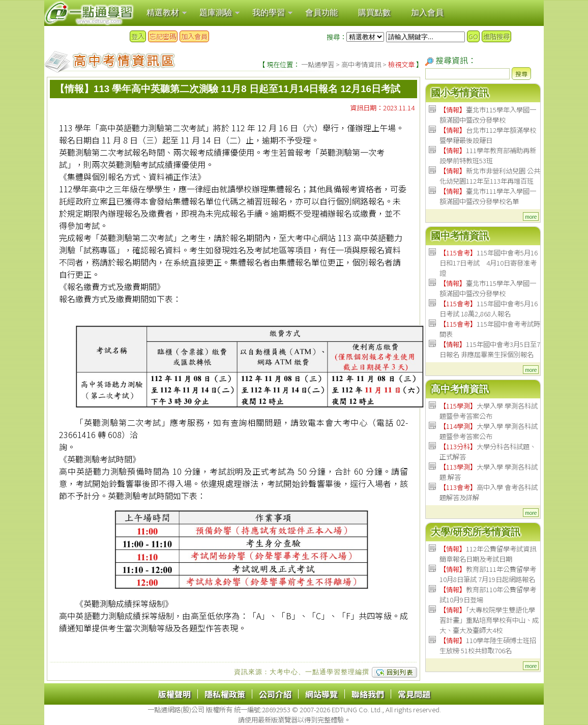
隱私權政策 (225, 694)
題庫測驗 (216, 12)
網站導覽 (321, 694)
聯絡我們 (368, 694)
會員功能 (321, 12)
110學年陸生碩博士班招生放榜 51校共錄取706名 (488, 645)
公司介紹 (275, 694)
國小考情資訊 (460, 93)
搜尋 (521, 74)
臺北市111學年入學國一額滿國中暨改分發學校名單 (488, 196)
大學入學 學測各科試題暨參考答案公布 (489, 411)
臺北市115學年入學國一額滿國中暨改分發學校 (488, 115)
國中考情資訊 (460, 236)
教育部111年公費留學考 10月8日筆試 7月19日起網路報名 (488, 574)
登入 (138, 36)
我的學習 (269, 12)
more (531, 216)
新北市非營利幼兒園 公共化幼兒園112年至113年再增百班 (490, 176)
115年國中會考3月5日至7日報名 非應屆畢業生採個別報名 (490, 349)
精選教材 (163, 12)
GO (473, 36)
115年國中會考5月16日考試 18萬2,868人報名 (489, 309)
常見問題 (414, 694)
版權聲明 (174, 694)
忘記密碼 (163, 36)
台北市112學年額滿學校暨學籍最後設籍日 (488, 135)
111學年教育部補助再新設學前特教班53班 (488, 155)
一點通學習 (318, 64)
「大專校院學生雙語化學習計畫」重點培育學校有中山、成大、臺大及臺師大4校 (489, 620)
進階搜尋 (496, 36)
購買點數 (374, 12)
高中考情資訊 (361, 64)
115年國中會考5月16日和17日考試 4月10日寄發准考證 (489, 263)
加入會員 (427, 12)
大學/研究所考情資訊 (476, 532)
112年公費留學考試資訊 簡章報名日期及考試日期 (488, 554)
